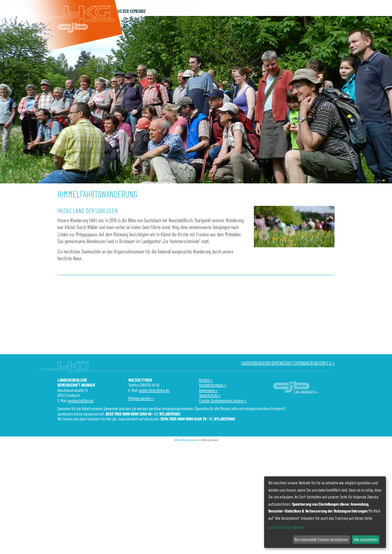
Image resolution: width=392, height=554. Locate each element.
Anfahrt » (206, 380)
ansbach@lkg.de (81, 400)
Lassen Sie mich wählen (286, 527)
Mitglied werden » (141, 398)
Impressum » (208, 390)
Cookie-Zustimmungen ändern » (223, 400)
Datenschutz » (210, 395)
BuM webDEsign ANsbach (186, 440)
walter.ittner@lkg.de (154, 390)
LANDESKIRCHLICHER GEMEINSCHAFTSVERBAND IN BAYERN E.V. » (288, 363)
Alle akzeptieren (366, 539)
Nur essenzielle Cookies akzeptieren (321, 539)
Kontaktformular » (213, 385)
